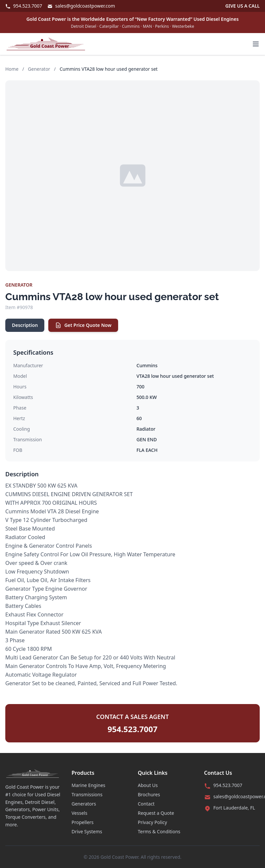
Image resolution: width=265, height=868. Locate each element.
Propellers (83, 822)
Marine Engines (88, 785)
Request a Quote (156, 813)
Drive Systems (87, 831)
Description (25, 325)
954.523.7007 (24, 6)
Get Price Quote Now (83, 325)
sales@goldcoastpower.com (81, 6)
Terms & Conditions (159, 831)
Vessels (79, 813)
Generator (39, 69)
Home (12, 69)
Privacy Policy (153, 822)
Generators (84, 804)
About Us (148, 785)
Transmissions (87, 794)
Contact (146, 804)
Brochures (149, 794)
